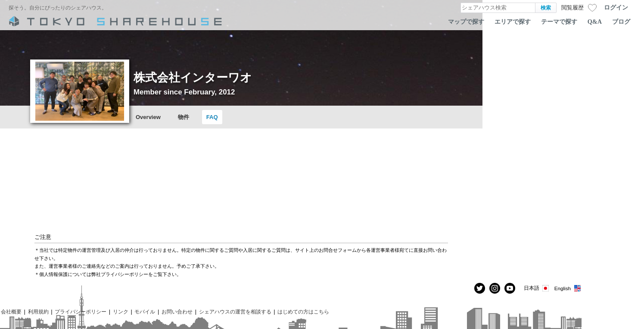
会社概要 (11, 312)
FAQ (212, 117)
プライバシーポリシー (81, 312)
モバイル (145, 312)
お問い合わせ (177, 312)
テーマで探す (559, 22)
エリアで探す (513, 22)
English (568, 288)
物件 (184, 117)
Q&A (595, 22)
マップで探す (466, 22)
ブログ (621, 22)
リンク (121, 312)
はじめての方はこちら (303, 312)
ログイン (616, 7)
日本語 (537, 288)
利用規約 (38, 312)
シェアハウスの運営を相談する (235, 312)
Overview (148, 117)
